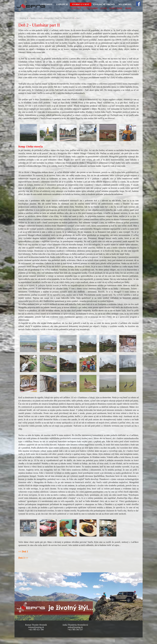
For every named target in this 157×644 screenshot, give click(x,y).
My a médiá (125, 4)
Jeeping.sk (24, 18)
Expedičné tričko (104, 4)
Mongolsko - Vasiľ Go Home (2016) (59, 18)
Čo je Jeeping (91, 8)
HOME (128, 8)
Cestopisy (47, 4)
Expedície (62, 4)
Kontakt (76, 8)
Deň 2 (79, 18)
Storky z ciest (81, 4)
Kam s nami (116, 8)
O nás (104, 8)
